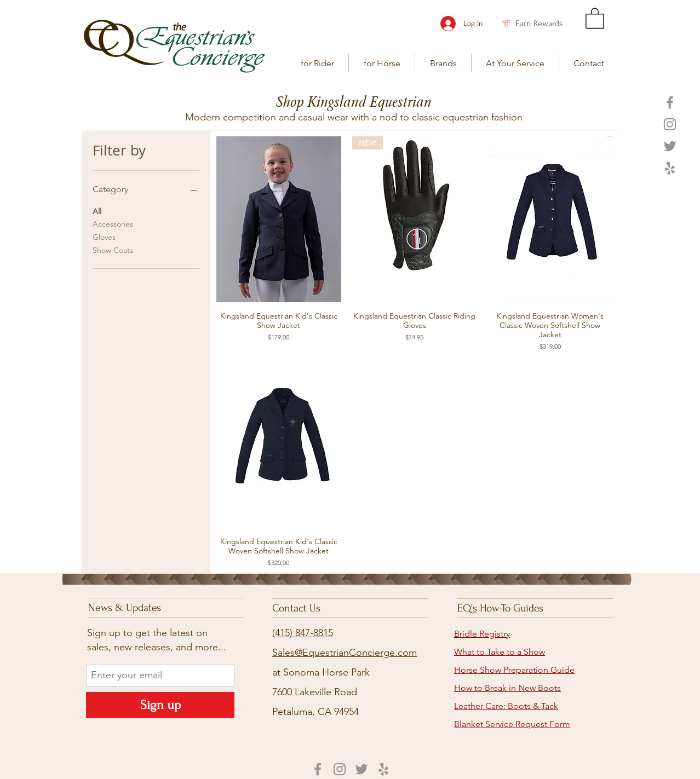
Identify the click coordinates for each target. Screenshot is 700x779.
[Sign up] (160, 705)
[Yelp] (670, 168)
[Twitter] (670, 146)
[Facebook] (670, 102)
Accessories (113, 223)
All (97, 211)
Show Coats (113, 250)
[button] (317, 63)
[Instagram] (670, 124)
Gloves (104, 236)
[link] (595, 18)
